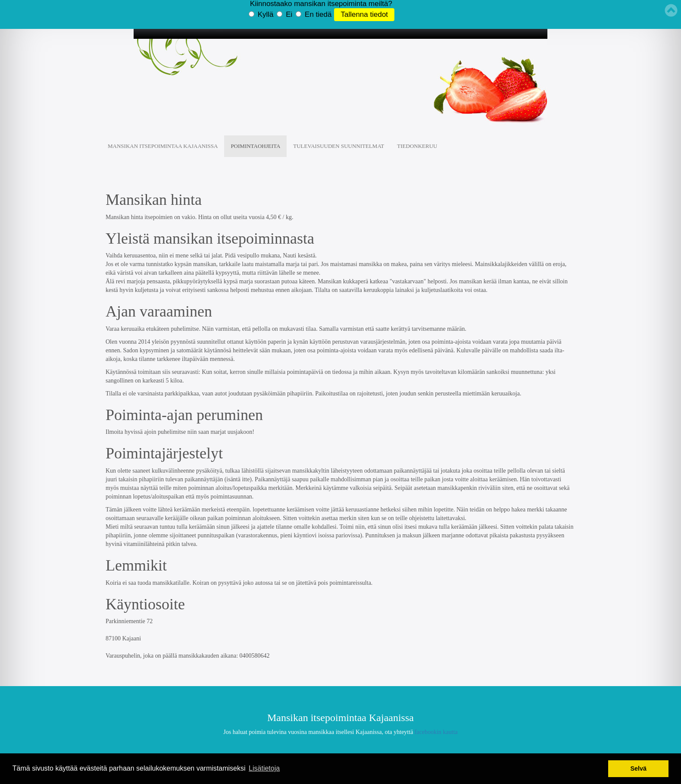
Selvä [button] (638, 768)
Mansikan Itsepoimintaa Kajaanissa (163, 146)
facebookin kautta (436, 732)
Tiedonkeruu (417, 146)
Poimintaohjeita (255, 146)
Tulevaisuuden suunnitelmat (339, 146)
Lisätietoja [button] (264, 768)
